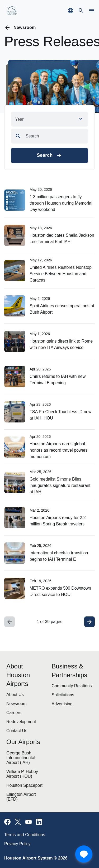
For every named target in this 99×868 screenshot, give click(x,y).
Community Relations (72, 686)
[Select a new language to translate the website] (70, 11)
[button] (49, 119)
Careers (14, 713)
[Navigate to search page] (81, 11)
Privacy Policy (17, 844)
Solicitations (63, 695)
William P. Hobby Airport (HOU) (22, 774)
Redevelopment (21, 722)
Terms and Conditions (25, 835)
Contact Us (17, 731)
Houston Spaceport (24, 785)
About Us (15, 695)
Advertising (62, 704)
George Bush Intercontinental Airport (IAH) (21, 758)
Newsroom (16, 704)
